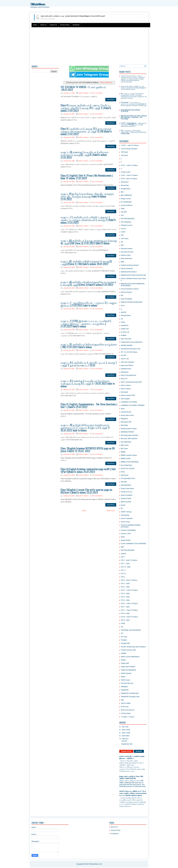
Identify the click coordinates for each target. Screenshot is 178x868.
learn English (125, 399)
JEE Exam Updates (127, 362)
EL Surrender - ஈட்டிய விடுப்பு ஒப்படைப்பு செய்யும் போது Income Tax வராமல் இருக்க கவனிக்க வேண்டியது (134, 104)
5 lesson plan (126, 172)
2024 (123, 736)
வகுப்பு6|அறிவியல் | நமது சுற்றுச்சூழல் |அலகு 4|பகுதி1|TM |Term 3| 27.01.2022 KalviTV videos (89, 242)
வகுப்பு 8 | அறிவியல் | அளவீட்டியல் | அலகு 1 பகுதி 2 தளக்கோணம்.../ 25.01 (89, 364)
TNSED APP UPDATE (128, 667)
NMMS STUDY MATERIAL (130, 462)
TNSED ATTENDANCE (128, 670)
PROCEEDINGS (126, 485)
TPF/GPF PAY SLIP (127, 683)
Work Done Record (128, 710)
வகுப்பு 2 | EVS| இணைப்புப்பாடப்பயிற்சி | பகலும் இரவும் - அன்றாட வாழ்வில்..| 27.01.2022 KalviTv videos (86, 324)
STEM (123, 623)
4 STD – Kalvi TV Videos (129, 165)
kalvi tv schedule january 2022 (131, 382)
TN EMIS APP (125, 643)
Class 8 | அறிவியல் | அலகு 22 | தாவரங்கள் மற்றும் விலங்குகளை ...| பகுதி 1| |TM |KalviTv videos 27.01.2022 (86, 131)
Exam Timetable (126, 299)
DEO (122, 245)
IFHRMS (124, 335)
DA (122, 242)
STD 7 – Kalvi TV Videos (129, 610)
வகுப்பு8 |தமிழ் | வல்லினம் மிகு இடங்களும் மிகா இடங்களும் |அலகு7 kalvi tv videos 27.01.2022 (87, 196)
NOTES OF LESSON (128, 469)
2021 (123, 727)
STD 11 (123, 570)
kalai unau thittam (127, 365)
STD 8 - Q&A (125, 613)
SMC (122, 547)
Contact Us (53, 25)
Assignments (126, 189)
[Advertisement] (89, 46)
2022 (123, 730)
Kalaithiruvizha (126, 369)
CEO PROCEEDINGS (128, 219)
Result (123, 505)
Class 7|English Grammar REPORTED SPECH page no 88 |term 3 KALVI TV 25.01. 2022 (88, 450)
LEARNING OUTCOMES (129, 402)
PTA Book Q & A (126, 492)
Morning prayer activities (129, 435)
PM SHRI (124, 482)
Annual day (125, 185)
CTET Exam (125, 239)
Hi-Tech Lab (125, 332)
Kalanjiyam (125, 372)
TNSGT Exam (125, 680)
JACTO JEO (125, 359)
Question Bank (126, 498)
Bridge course (126, 199)
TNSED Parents (126, 673)
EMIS (123, 262)
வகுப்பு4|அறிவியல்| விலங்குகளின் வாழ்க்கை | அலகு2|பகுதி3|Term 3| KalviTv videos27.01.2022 (88, 283)
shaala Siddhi (126, 540)
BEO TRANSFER (126, 195)
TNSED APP (125, 663)
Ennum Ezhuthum (127, 268)
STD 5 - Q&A (125, 597)
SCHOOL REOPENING (128, 530)
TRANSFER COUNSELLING (130, 697)
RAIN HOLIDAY (126, 502)
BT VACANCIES (126, 202)
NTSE (123, 472)
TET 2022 (124, 637)
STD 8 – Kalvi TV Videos (129, 617)
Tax (122, 627)
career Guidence (127, 205)
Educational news (127, 252)
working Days (126, 713)
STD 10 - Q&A (126, 567)
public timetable (127, 495)
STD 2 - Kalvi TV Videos (129, 580)
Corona (123, 229)
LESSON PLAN (126, 412)
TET (122, 633)
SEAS (123, 537)
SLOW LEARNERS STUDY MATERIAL (134, 544)
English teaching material (130, 265)
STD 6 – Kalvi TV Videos (129, 603)
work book (125, 707)
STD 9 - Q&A (125, 620)
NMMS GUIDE (126, 459)
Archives (139, 751)
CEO (122, 215)
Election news (126, 255)
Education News (127, 249)
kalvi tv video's (126, 385)
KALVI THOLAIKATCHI (128, 375)
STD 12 (123, 574)
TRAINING (124, 687)
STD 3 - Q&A (125, 587)
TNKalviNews (38, 4)
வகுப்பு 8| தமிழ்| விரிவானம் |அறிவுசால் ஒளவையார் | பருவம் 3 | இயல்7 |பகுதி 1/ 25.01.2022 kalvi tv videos (85, 428)
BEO (122, 192)
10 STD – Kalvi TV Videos (130, 145)
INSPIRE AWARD (127, 345)
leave (123, 409)
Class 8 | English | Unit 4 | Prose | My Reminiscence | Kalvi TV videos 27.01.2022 (87, 177)
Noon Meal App (126, 465)
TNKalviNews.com (95, 864)
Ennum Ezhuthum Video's (130, 289)
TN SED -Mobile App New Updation (133, 647)
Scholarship (125, 515)
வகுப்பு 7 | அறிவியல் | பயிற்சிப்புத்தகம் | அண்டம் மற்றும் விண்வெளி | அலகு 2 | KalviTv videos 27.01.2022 (88, 220)
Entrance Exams (126, 292)
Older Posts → (112, 511)
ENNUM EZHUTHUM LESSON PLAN (133, 275)
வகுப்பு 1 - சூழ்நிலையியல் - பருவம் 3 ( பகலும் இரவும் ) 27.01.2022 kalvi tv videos (89, 304)
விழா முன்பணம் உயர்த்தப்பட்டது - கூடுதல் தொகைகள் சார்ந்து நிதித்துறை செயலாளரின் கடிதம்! (73, 16)
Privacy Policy (65, 25)
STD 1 (123, 557)
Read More (111, 100)
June (123, 741)
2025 (123, 739)
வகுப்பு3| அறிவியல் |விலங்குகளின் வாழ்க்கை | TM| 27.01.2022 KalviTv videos (89, 346)
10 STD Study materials (129, 149)
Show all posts (106, 82)
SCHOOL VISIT (126, 534)
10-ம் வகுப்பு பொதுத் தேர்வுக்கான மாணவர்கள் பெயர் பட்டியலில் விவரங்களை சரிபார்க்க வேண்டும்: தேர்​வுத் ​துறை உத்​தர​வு (134, 96)
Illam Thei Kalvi (126, 339)
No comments (97, 93)
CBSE (123, 209)
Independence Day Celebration (132, 342)
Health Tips (125, 329)
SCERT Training (126, 512)
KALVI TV (124, 379)
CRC (122, 235)
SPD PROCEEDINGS (128, 550)
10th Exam (124, 152)
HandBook (125, 325)
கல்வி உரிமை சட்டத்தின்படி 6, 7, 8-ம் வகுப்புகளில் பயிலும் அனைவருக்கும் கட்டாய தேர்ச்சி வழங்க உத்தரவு (133, 793)
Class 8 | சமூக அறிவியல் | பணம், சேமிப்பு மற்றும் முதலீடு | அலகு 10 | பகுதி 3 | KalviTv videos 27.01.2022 (86, 108)
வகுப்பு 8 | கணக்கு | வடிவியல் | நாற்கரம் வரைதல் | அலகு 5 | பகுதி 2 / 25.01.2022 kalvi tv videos (88, 383)
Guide (123, 322)
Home (35, 25)
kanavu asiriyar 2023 (128, 395)
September (125, 744)
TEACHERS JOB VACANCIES (131, 630)
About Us (43, 25)
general (123, 312)
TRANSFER (125, 690)
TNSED (123, 660)
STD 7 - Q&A (125, 607)
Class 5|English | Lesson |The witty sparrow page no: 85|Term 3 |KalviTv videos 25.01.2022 (86, 491)
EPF (122, 295)
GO (122, 319)
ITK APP (123, 355)
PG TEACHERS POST (128, 478)
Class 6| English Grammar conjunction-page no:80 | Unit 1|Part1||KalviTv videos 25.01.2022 (88, 470)
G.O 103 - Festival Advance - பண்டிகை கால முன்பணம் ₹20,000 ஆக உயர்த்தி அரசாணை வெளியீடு (134, 125)
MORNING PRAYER (127, 432)
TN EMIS (124, 640)
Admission (125, 182)
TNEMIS (124, 653)
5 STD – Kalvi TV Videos (129, 175)
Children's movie (127, 225)
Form (123, 305)
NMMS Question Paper (129, 455)
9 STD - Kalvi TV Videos (129, 179)
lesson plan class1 (127, 415)
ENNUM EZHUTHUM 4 (129, 272)
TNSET (123, 677)
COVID (123, 232)
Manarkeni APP (126, 422)
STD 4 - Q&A (125, 593)
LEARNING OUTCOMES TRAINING (133, 405)
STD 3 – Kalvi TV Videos (129, 590)
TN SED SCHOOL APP (128, 650)
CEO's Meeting (126, 222)
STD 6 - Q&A (125, 600)
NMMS (123, 452)
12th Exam (124, 155)
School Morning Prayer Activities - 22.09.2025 (131, 110)
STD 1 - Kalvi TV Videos (129, 560)
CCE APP (124, 212)
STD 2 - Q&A (125, 583)
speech (123, 554)
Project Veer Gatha (127, 488)
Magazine (124, 419)
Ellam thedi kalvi (126, 259)
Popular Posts (126, 751)
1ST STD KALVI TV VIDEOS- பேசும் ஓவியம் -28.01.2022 (83, 88)
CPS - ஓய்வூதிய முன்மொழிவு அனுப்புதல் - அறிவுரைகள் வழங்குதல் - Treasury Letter (134, 132)
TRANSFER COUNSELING (130, 693)
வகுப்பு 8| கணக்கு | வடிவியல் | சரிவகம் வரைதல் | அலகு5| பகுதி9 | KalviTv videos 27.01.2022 (85, 155)
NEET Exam (125, 445)
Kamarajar (124, 392)
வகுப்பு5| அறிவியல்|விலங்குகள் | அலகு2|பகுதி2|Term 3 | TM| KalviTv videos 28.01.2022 (86, 263)
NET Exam (124, 449)
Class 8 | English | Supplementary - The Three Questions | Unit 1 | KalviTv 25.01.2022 (89, 405)
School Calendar (127, 518)
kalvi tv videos (84, 93)
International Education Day (130, 349)
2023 (123, 733)
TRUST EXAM (126, 703)
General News (126, 315)
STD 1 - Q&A (125, 564)
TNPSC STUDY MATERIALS (130, 657)
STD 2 (123, 577)
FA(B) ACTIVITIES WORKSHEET (132, 302)
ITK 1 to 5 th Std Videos (129, 352)
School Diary (125, 522)
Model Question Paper (129, 429)
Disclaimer (76, 25)
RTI (122, 508)
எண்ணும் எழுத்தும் (128, 717)
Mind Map (124, 425)
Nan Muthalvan (126, 442)
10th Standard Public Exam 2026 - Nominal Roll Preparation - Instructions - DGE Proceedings (134, 117)
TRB (122, 700)
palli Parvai (125, 475)
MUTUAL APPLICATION (129, 439)
